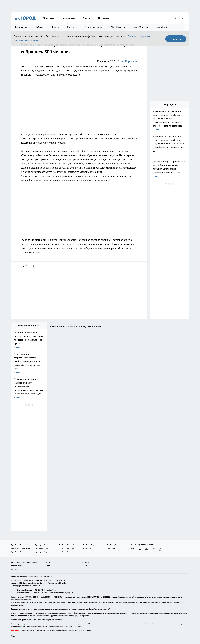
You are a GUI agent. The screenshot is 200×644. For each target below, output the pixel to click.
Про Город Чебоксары (44, 545)
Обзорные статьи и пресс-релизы (24, 562)
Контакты (85, 562)
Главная (14, 569)
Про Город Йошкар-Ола (20, 548)
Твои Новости (112, 548)
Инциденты (68, 18)
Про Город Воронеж (90, 545)
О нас (48, 562)
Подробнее (84, 616)
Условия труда (17, 566)
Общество (48, 18)
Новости (85, 566)
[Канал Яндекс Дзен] (153, 549)
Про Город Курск (42, 548)
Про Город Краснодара (68, 552)
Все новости (21, 27)
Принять (176, 39)
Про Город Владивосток (44, 552)
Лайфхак (40, 27)
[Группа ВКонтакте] (133, 549)
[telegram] (35, 266)
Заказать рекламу (94, 27)
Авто (48, 566)
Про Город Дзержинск (20, 545)
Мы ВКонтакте (118, 27)
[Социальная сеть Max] (160, 549)
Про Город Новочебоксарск (69, 545)
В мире (56, 27)
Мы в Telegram (141, 27)
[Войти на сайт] (183, 18)
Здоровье (72, 27)
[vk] (25, 266)
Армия (87, 18)
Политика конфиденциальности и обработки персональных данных (37, 620)
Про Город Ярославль (20, 552)
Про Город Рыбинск (66, 548)
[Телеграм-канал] (147, 549)
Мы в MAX (162, 27)
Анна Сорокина (128, 61)
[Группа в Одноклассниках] (140, 549)
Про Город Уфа (88, 548)
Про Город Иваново (114, 545)
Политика (104, 18)
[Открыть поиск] (176, 18)
